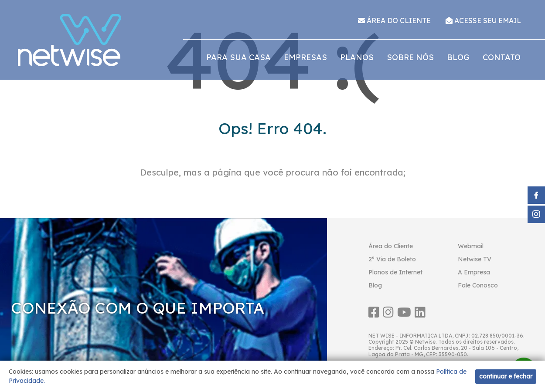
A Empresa (474, 272)
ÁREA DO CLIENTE (394, 20)
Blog (458, 57)
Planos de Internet (395, 272)
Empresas (305, 57)
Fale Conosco (478, 285)
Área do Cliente (391, 246)
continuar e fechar (506, 376)
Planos (357, 57)
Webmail (471, 246)
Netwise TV (475, 259)
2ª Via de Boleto (392, 259)
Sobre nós (410, 57)
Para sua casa (238, 57)
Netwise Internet (70, 40)
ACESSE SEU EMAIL (483, 20)
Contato (502, 57)
